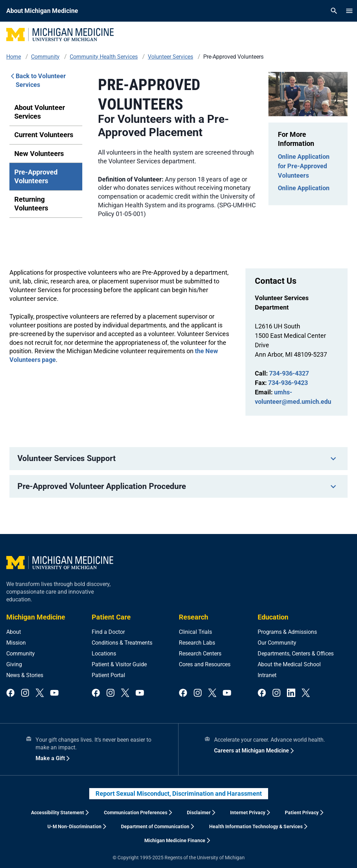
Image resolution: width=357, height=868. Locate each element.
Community (21, 654)
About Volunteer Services (40, 112)
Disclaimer (199, 813)
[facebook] (10, 693)
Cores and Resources (205, 664)
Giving (14, 664)
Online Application (304, 188)
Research (193, 617)
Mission (16, 643)
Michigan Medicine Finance (175, 840)
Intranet (267, 675)
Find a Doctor (108, 632)
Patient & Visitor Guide (119, 664)
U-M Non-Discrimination (74, 826)
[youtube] (54, 693)
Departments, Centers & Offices (296, 654)
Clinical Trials (195, 632)
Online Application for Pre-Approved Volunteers (304, 166)
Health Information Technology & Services (256, 826)
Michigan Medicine (36, 617)
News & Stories (25, 675)
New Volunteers (39, 154)
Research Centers (200, 654)
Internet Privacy (248, 813)
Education (273, 617)
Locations (104, 654)
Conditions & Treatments (122, 643)
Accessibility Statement (58, 813)
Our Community (277, 643)
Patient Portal (108, 675)
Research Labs (197, 643)
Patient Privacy (302, 813)
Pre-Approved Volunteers (36, 176)
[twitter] (40, 693)
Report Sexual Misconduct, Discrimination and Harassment (179, 793)
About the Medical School (289, 664)
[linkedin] (291, 693)
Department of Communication (155, 826)
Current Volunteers (44, 135)
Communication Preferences (136, 813)
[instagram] (25, 693)
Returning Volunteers (31, 204)
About (14, 632)
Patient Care (111, 617)
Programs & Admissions (287, 632)
